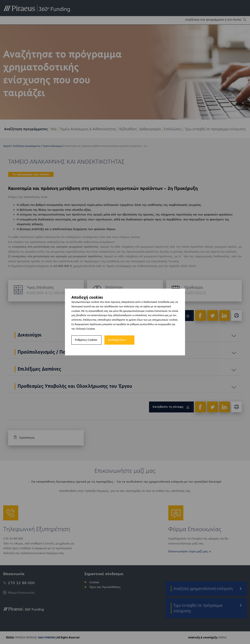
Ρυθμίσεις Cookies (86, 340)
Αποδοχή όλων (117, 340)
